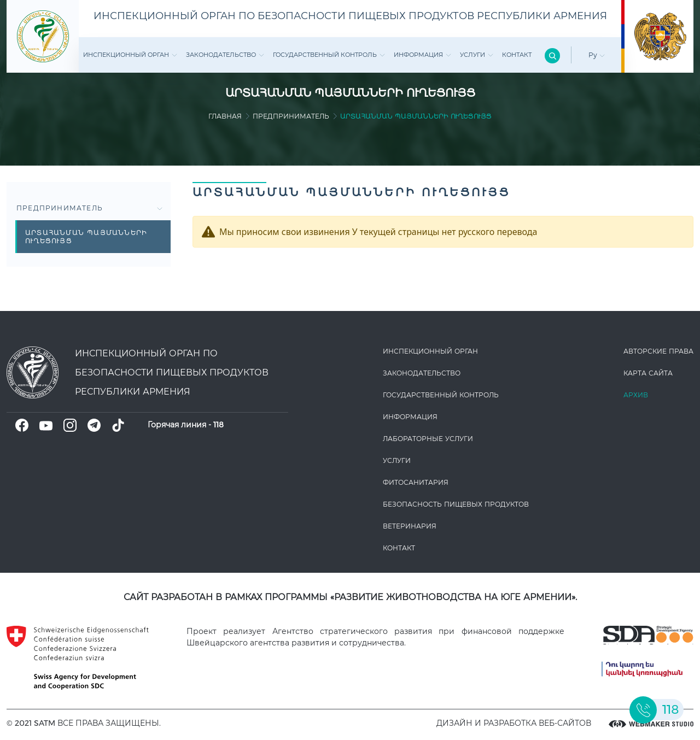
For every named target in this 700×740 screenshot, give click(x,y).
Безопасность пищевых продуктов (456, 504)
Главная (225, 116)
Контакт (517, 55)
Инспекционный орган (130, 55)
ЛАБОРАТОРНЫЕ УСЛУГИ (428, 439)
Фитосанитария (416, 482)
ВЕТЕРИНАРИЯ (410, 526)
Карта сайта (648, 373)
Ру (597, 55)
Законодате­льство (225, 55)
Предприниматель (291, 116)
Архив (636, 395)
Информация (422, 55)
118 (218, 425)
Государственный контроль (329, 55)
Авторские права (658, 351)
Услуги (477, 55)
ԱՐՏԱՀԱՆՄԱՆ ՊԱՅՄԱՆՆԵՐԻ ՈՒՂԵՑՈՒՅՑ (86, 237)
